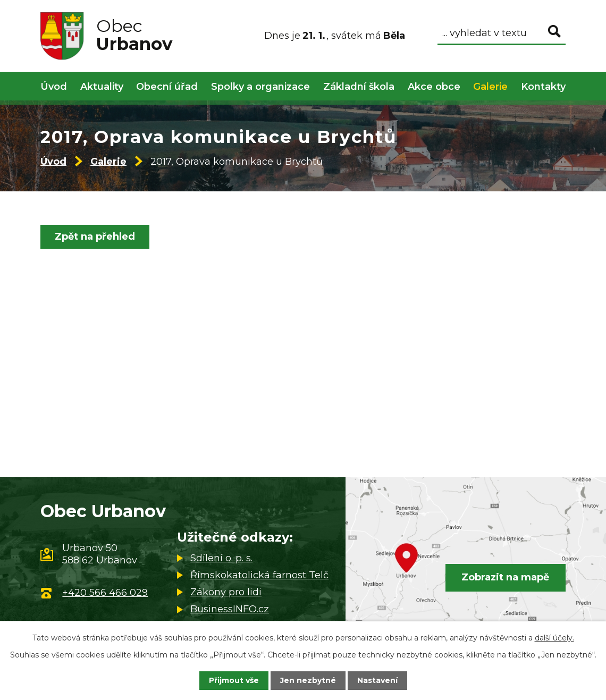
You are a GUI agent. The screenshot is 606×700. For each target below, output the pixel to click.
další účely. (554, 638)
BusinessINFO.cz (230, 609)
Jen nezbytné (308, 680)
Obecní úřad (167, 87)
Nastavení (377, 680)
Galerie (108, 162)
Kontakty (543, 87)
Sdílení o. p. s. (221, 558)
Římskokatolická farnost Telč (259, 575)
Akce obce (434, 87)
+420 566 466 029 (105, 593)
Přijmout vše (234, 680)
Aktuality (102, 87)
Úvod (53, 162)
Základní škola (359, 87)
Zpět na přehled (95, 237)
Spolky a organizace (260, 87)
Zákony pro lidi (226, 592)
